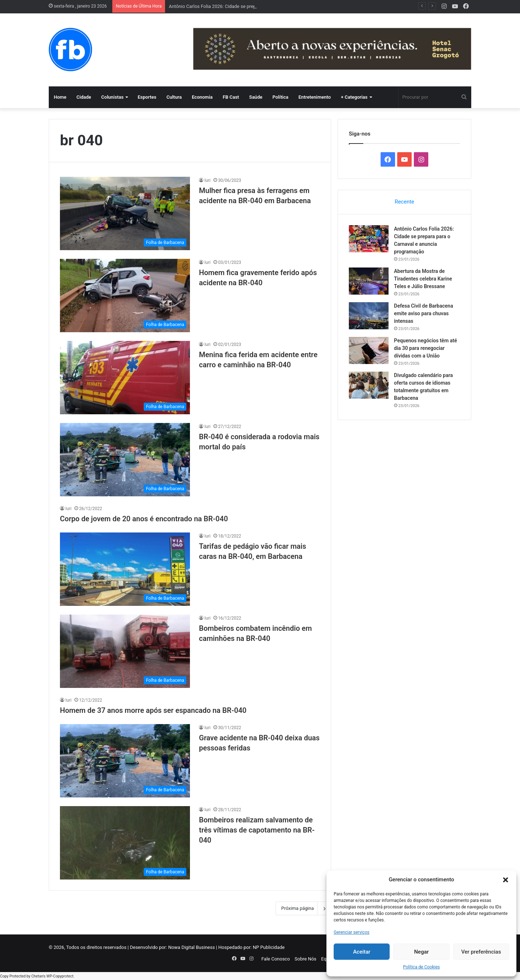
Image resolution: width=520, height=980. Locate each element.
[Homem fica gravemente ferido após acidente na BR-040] (125, 296)
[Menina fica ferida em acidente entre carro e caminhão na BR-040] (125, 378)
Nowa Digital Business (192, 947)
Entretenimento (315, 97)
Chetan (37, 976)
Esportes (147, 97)
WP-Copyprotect (60, 976)
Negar (422, 952)
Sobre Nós (305, 959)
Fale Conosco (276, 959)
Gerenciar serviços (352, 932)
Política (280, 97)
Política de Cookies (421, 967)
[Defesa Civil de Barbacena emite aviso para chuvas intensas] (369, 316)
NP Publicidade (269, 947)
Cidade (84, 97)
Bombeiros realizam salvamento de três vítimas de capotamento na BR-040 (257, 830)
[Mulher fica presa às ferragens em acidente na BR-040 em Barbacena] (125, 213)
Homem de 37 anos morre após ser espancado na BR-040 (153, 710)
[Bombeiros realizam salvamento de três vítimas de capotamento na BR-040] (125, 843)
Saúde (256, 97)
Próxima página (303, 908)
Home (60, 97)
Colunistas (112, 97)
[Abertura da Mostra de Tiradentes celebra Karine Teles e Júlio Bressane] (369, 281)
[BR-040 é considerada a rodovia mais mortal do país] (125, 460)
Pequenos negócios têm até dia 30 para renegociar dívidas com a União (426, 348)
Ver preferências (481, 952)
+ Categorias (354, 97)
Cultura (174, 97)
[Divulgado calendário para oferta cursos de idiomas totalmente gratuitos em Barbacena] (369, 385)
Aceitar (362, 952)
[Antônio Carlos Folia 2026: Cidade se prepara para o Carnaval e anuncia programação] (369, 239)
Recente (404, 202)
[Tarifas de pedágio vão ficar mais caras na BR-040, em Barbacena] (125, 569)
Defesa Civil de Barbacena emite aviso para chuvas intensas (424, 313)
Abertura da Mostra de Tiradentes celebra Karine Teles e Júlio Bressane (423, 279)
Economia (202, 97)
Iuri (207, 180)
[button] (506, 880)
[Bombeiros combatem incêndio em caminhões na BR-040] (125, 651)
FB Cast (231, 97)
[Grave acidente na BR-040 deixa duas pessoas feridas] (125, 761)
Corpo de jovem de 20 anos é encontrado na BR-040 (144, 519)
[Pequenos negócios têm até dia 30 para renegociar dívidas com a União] (369, 350)
